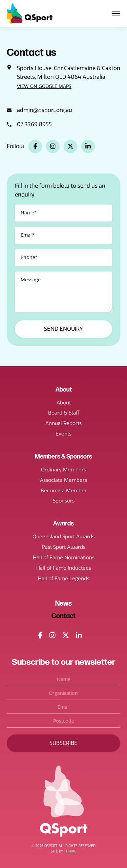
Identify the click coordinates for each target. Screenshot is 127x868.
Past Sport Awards (64, 547)
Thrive (70, 851)
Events (63, 434)
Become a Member (64, 491)
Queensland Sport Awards (63, 537)
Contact (63, 616)
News (63, 604)
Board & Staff (64, 413)
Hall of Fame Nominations (64, 558)
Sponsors (64, 501)
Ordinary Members (63, 470)
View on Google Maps (44, 86)
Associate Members (63, 480)
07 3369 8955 (34, 124)
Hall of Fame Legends (64, 579)
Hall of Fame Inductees (64, 568)
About (64, 403)
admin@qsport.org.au (45, 110)
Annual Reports (63, 423)
